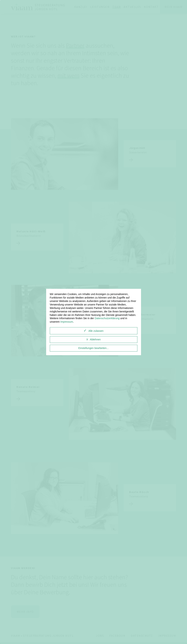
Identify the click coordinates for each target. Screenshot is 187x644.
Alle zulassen (96, 331)
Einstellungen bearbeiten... (94, 348)
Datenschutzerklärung (107, 318)
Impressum (67, 322)
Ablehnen (95, 339)
